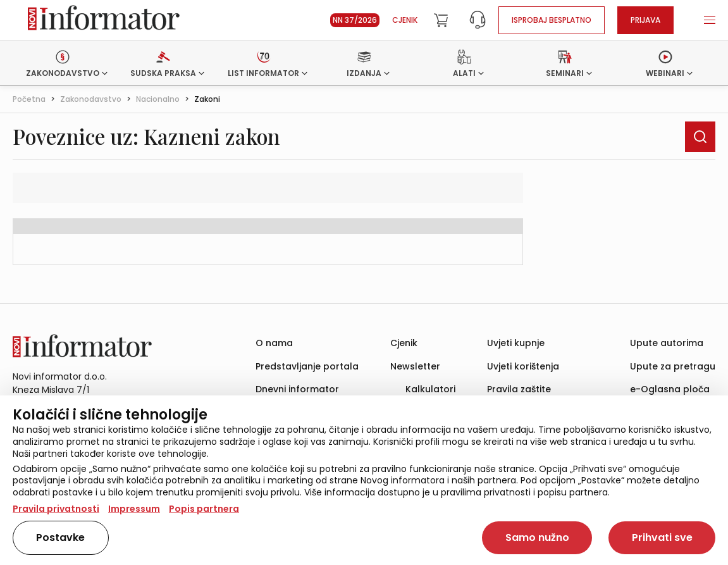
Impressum (134, 509)
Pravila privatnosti (56, 509)
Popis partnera (204, 509)
